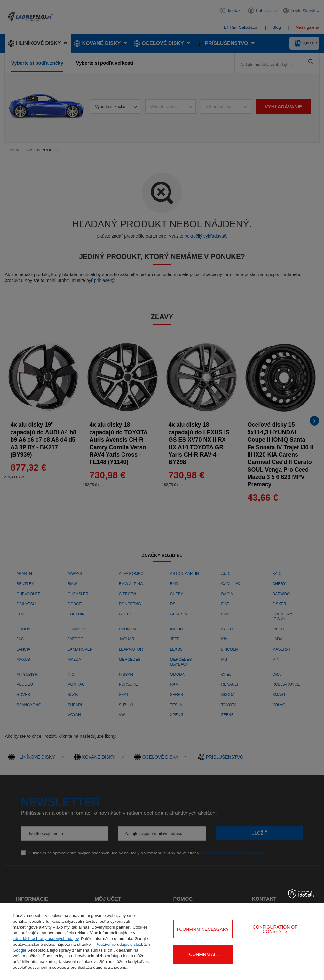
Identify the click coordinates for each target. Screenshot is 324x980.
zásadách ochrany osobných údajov (46, 939)
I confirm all (203, 954)
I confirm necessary (203, 929)
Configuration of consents (275, 929)
